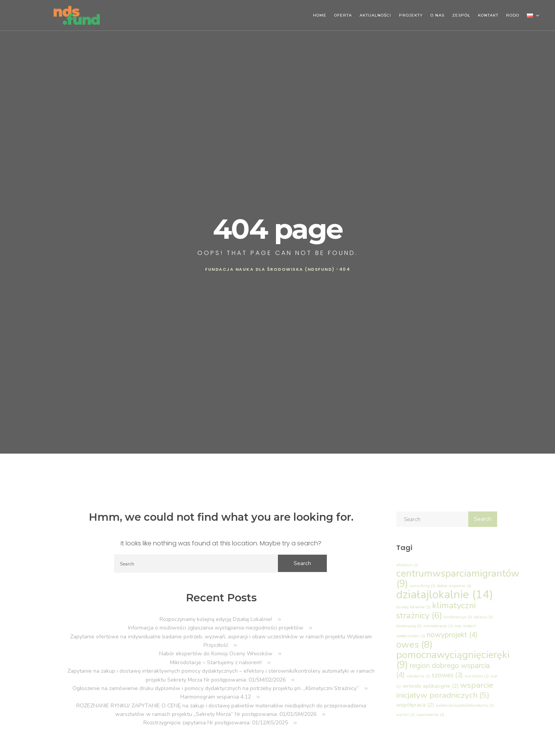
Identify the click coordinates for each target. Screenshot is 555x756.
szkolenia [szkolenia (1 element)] (418, 676)
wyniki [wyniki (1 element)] (405, 715)
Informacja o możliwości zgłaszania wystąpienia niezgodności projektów (216, 628)
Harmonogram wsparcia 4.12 (216, 697)
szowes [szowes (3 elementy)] (447, 675)
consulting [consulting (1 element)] (423, 586)
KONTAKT (488, 15)
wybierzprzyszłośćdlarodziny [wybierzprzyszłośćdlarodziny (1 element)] (465, 705)
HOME (320, 15)
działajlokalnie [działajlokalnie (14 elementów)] (445, 594)
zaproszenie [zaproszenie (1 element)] (430, 715)
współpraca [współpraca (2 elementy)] (415, 705)
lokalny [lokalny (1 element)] (483, 617)
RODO (513, 15)
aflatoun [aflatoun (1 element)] (407, 565)
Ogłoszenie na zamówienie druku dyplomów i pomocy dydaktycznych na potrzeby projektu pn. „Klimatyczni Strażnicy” (216, 688)
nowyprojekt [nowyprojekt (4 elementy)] (452, 635)
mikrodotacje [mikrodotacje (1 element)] (438, 626)
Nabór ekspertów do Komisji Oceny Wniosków (216, 654)
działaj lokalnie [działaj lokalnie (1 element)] (413, 607)
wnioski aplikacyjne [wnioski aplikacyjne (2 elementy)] (431, 686)
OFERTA (343, 15)
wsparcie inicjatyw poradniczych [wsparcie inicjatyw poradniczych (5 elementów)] (445, 690)
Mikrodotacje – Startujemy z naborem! (216, 662)
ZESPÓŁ (461, 15)
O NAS (437, 15)
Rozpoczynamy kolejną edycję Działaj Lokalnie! (216, 619)
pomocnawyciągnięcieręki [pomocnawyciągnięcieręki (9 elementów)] (453, 660)
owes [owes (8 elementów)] (415, 645)
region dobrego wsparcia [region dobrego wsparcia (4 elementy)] (443, 670)
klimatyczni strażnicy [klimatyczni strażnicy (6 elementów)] (436, 610)
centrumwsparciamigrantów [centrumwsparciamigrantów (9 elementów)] (458, 578)
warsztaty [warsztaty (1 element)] (477, 676)
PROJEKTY (411, 15)
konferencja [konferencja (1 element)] (458, 617)
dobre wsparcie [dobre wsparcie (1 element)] (454, 586)
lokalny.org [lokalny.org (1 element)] (409, 626)
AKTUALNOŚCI (375, 15)
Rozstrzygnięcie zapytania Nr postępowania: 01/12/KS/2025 (216, 723)
